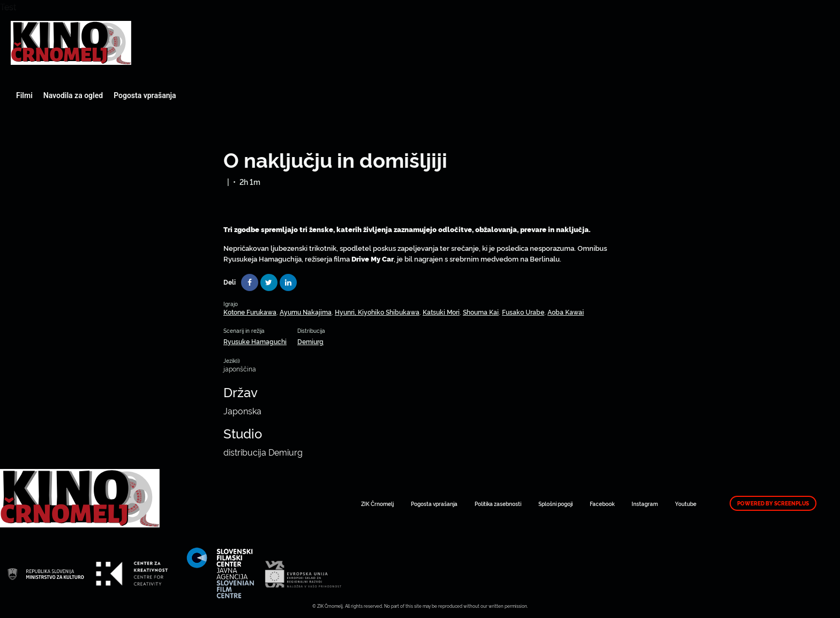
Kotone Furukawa (250, 312)
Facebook (602, 504)
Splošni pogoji (556, 504)
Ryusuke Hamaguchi (255, 341)
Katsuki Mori (441, 312)
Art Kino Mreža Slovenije (71, 43)
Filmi (24, 95)
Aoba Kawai (566, 312)
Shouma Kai (481, 312)
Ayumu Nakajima (306, 312)
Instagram (645, 504)
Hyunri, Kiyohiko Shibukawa (377, 312)
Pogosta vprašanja (145, 95)
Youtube (686, 504)
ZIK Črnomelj (377, 504)
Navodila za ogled (73, 95)
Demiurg (310, 341)
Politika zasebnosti (498, 504)
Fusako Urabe (523, 312)
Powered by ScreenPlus (773, 503)
